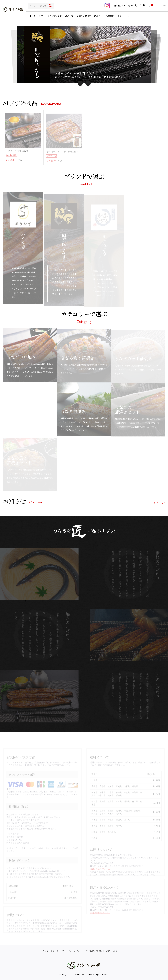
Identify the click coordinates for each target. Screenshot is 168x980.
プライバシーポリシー (72, 951)
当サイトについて (51, 951)
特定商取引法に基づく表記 (98, 951)
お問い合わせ (127, 6)
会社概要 (118, 6)
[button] (88, 83)
